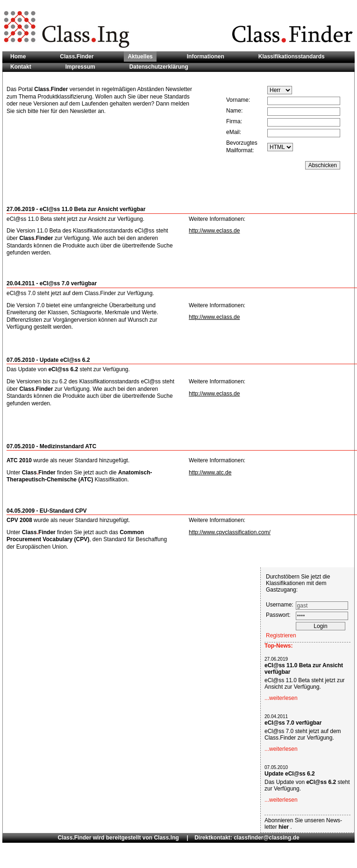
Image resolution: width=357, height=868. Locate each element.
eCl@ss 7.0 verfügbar (293, 723)
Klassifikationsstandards (292, 56)
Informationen (206, 56)
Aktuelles (140, 56)
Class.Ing (166, 838)
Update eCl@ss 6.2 (290, 774)
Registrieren (281, 635)
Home (18, 56)
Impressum (80, 67)
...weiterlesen (281, 698)
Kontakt (21, 67)
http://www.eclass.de (214, 231)
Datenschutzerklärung (159, 67)
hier (284, 827)
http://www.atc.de (210, 473)
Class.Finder (77, 56)
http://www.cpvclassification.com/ (230, 532)
